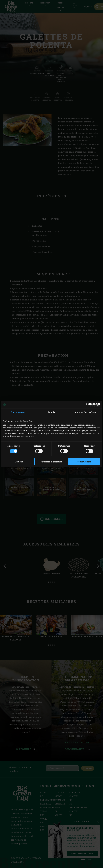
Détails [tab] (51, 412)
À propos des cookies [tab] (85, 412)
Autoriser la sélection (51, 462)
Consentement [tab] (18, 412)
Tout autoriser (84, 462)
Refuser (19, 462)
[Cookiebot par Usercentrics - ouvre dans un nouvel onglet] (88, 405)
